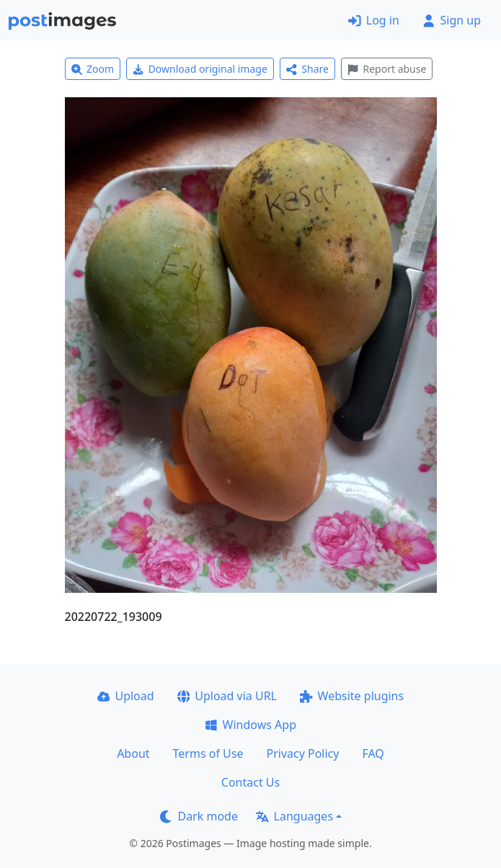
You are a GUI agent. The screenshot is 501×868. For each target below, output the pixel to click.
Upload (126, 696)
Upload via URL (227, 696)
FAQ (373, 753)
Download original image (200, 69)
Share (307, 69)
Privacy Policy (302, 753)
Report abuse (387, 69)
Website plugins (352, 696)
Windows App (250, 725)
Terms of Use (208, 753)
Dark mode (199, 816)
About (133, 753)
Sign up (452, 20)
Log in (374, 20)
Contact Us (250, 782)
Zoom (93, 69)
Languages (294, 816)
